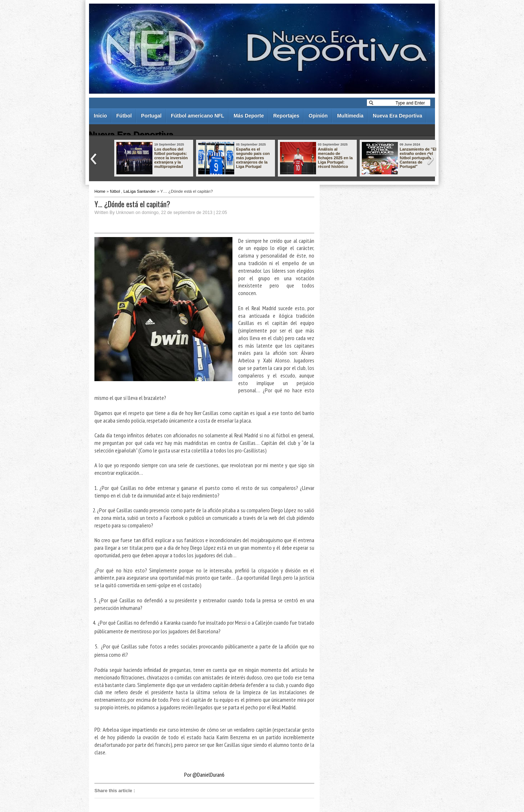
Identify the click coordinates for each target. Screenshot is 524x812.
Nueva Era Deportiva (397, 116)
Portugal (151, 116)
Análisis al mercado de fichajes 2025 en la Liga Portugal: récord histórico (335, 158)
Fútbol (124, 116)
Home (100, 191)
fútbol (115, 191)
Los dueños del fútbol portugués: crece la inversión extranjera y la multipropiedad (171, 158)
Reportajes (286, 116)
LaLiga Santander (139, 191)
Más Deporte (249, 116)
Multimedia (350, 116)
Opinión (318, 116)
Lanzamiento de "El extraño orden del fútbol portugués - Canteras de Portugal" (418, 158)
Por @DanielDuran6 (204, 775)
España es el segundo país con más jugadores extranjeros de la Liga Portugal (253, 158)
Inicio (100, 116)
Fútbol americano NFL (197, 116)
